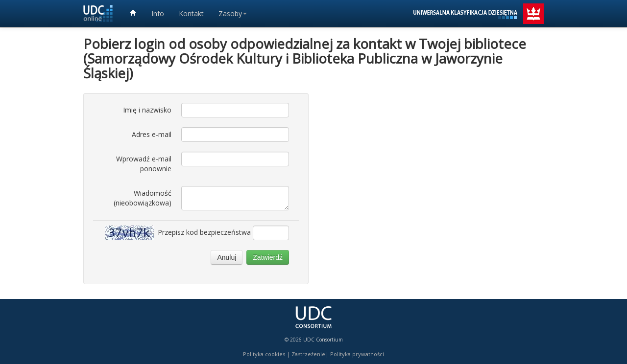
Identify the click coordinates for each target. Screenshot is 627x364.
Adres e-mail (152, 134)
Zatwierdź (268, 257)
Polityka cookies (264, 354)
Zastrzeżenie (308, 354)
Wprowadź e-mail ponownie (144, 164)
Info (158, 13)
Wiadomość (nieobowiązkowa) (143, 198)
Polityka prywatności (357, 354)
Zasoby (233, 13)
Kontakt (191, 13)
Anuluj (227, 257)
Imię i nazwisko (147, 110)
